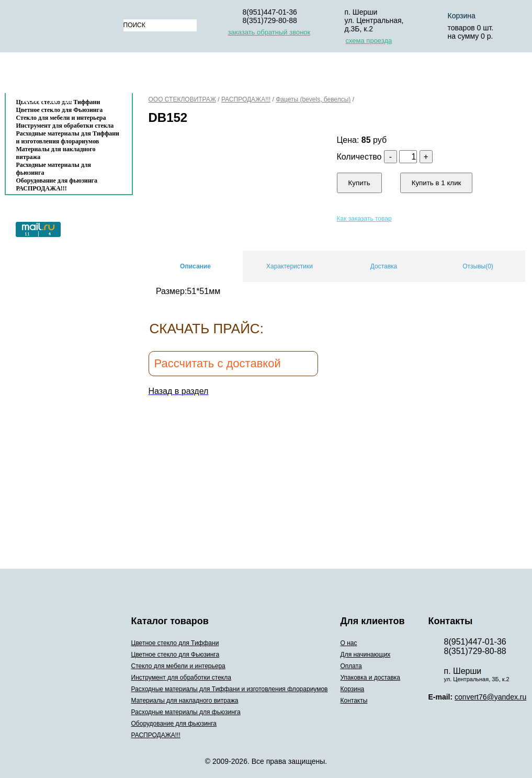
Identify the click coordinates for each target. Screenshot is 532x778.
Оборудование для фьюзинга (57, 181)
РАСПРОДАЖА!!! (42, 188)
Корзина (446, 75)
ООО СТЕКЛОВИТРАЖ (182, 99)
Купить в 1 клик (437, 183)
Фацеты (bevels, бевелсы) (313, 99)
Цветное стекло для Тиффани (175, 643)
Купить (359, 183)
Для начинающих (214, 75)
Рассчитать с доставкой (218, 363)
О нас (148, 75)
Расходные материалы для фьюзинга (54, 169)
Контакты (47, 100)
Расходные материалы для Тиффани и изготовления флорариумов (68, 137)
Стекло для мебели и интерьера (61, 118)
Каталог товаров (64, 75)
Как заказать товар (364, 219)
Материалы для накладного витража (56, 153)
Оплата (284, 75)
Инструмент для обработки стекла (65, 126)
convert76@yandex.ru (490, 697)
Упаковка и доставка (364, 75)
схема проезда (369, 41)
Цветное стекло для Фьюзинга (176, 655)
